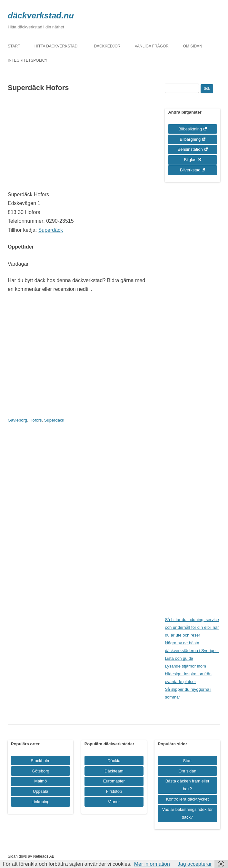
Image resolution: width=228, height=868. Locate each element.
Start (14, 46)
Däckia (114, 761)
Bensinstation (190, 149)
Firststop (114, 791)
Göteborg (41, 771)
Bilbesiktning (190, 129)
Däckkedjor (107, 46)
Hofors (35, 420)
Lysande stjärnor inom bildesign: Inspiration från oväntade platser (188, 674)
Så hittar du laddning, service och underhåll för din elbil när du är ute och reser (192, 627)
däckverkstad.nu (41, 15)
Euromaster (114, 781)
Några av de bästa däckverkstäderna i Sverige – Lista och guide (192, 651)
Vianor (114, 802)
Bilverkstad (190, 170)
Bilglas (190, 160)
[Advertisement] (77, 145)
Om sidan (192, 46)
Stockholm (40, 761)
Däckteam (114, 771)
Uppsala (41, 791)
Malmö (40, 781)
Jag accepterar (195, 864)
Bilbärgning (190, 139)
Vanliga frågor (152, 46)
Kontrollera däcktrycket (187, 799)
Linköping (41, 802)
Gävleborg (17, 420)
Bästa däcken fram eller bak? (188, 785)
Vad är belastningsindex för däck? (188, 813)
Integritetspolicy (28, 60)
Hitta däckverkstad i (57, 46)
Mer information (152, 864)
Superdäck (51, 230)
